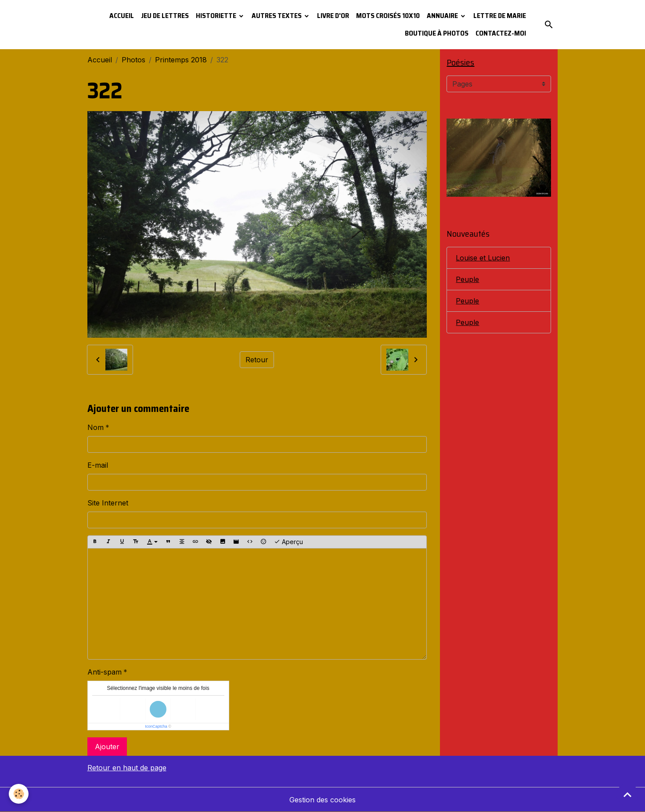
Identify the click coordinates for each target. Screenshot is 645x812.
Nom (95, 427)
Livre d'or (333, 16)
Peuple (467, 279)
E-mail (98, 465)
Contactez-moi (501, 33)
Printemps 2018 (181, 60)
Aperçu (288, 542)
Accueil (122, 16)
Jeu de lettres (165, 16)
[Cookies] (19, 794)
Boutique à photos (437, 33)
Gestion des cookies (322, 800)
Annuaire (443, 16)
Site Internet (108, 503)
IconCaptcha (156, 726)
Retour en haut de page (127, 768)
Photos (133, 60)
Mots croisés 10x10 (388, 16)
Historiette (217, 16)
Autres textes (277, 16)
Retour (257, 360)
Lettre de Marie (500, 16)
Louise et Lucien (483, 258)
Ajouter (107, 747)
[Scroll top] (627, 794)
